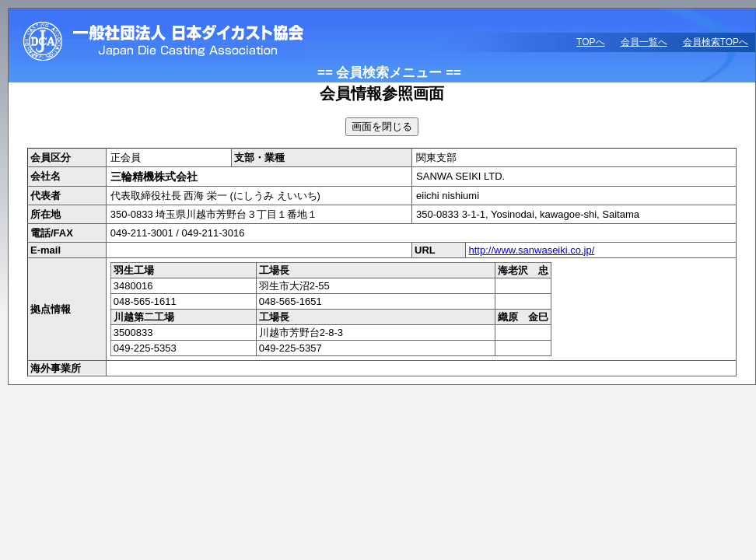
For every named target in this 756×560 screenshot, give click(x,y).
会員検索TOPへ (716, 42)
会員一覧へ (644, 42)
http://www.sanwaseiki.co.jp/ (531, 250)
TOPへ (590, 42)
